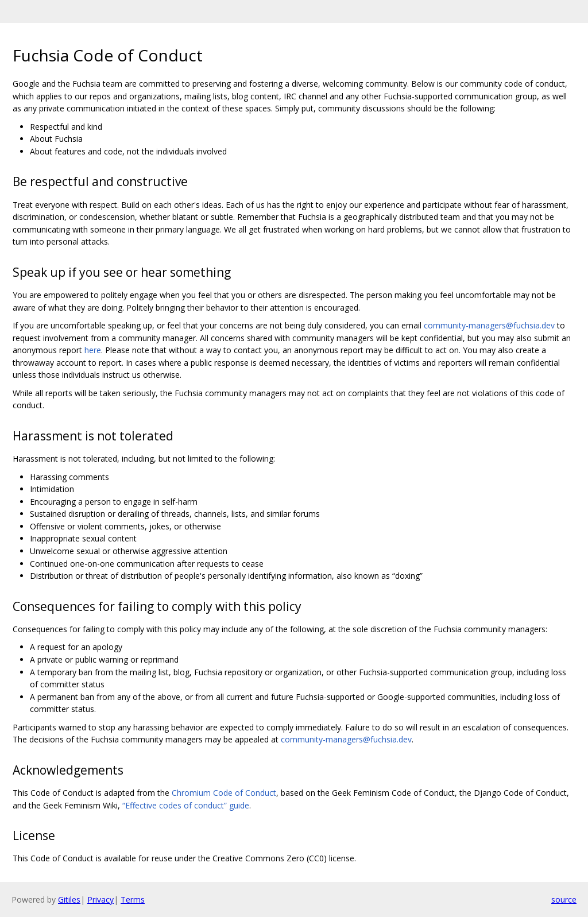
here (93, 350)
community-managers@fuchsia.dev (489, 325)
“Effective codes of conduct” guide (186, 805)
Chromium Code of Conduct (224, 793)
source (564, 899)
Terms (133, 899)
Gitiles (69, 899)
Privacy (100, 899)
